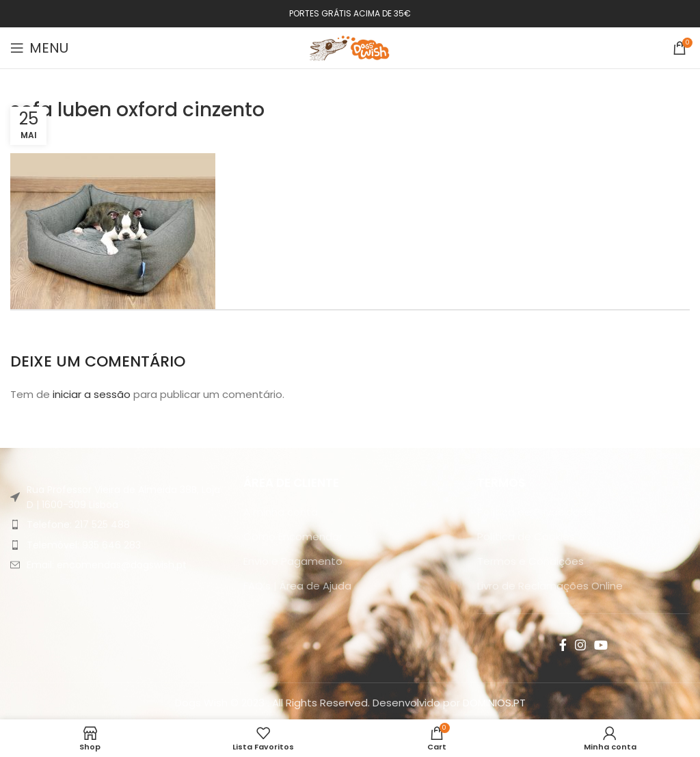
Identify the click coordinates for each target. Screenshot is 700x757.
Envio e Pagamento (293, 561)
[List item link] (117, 524)
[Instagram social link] (580, 645)
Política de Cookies (526, 536)
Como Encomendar (293, 536)
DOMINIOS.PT (494, 703)
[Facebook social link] (563, 645)
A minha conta (281, 512)
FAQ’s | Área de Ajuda (297, 586)
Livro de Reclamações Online (550, 586)
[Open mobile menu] (39, 48)
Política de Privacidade (535, 512)
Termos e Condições (530, 561)
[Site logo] (350, 47)
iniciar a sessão (92, 394)
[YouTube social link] (601, 645)
